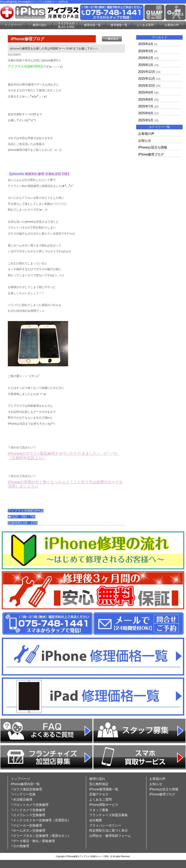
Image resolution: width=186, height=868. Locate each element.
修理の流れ (40, 25)
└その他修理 (20, 846)
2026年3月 (146, 51)
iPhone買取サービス (104, 805)
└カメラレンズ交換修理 (28, 815)
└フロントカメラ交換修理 (30, 805)
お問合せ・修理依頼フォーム (110, 836)
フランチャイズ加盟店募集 (108, 815)
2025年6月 (146, 113)
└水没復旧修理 (22, 800)
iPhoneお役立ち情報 (153, 147)
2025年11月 (147, 79)
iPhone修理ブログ (151, 154)
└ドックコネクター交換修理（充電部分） (41, 820)
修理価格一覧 (119, 25)
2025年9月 (146, 92)
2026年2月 (146, 58)
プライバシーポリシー (105, 825)
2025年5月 (146, 120)
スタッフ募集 (99, 810)
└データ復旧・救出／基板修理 (33, 841)
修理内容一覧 (92, 25)
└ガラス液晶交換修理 (26, 789)
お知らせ (145, 141)
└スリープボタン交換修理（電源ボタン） (41, 836)
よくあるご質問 (100, 800)
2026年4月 (146, 44)
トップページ (13, 25)
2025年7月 (146, 106)
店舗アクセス (99, 794)
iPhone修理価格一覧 (104, 789)
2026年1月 (146, 65)
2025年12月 (147, 72)
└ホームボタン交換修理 (28, 830)
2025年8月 (146, 99)
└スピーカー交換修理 (26, 825)
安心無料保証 (99, 784)
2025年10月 (147, 86)
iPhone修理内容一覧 (25, 784)
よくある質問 (145, 25)
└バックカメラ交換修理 (28, 810)
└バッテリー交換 (23, 794)
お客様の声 (172, 25)
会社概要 (96, 820)
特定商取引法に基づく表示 (108, 830)
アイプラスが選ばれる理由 (66, 25)
